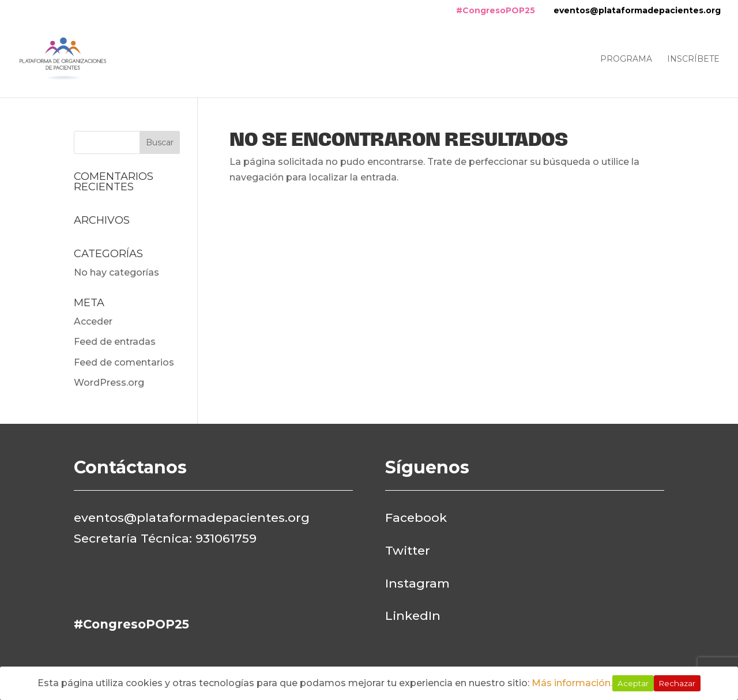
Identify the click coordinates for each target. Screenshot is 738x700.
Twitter (408, 550)
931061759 (226, 538)
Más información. (572, 683)
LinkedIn (413, 616)
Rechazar (677, 683)
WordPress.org (109, 383)
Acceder (93, 321)
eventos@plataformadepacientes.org (637, 10)
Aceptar (633, 683)
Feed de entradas (115, 342)
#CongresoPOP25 (496, 10)
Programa (626, 59)
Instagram (417, 583)
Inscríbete (693, 59)
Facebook (416, 518)
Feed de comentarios (124, 362)
